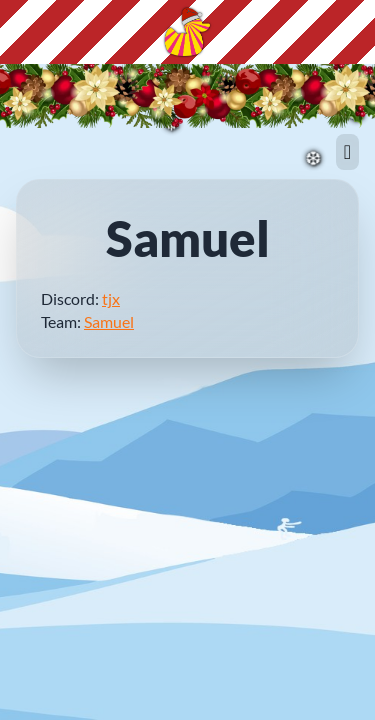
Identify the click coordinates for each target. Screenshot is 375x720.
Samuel (109, 321)
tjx (111, 298)
